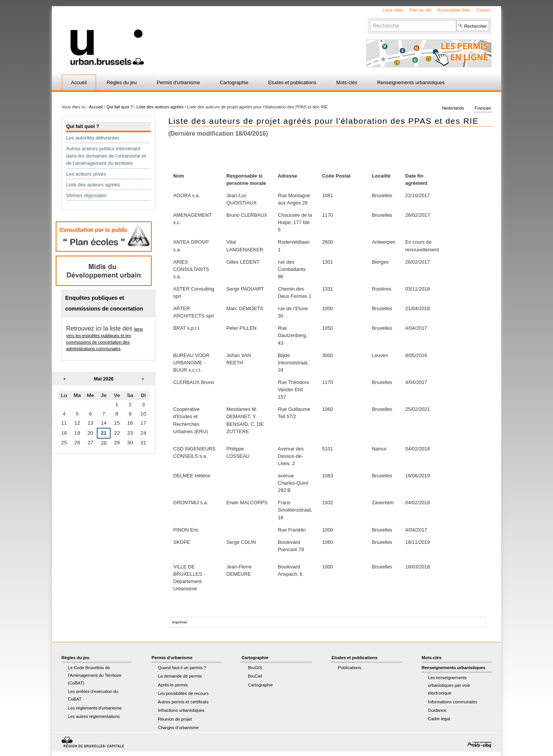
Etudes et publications (292, 82)
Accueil (79, 82)
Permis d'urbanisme (178, 82)
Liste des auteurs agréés (160, 107)
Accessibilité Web (454, 10)
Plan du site (420, 10)
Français (483, 108)
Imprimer (180, 622)
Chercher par (370, 20)
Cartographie (234, 82)
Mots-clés (347, 82)
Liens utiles (393, 10)
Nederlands (453, 108)
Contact (483, 10)
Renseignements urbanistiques (411, 82)
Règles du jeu (122, 82)
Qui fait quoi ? (120, 107)
